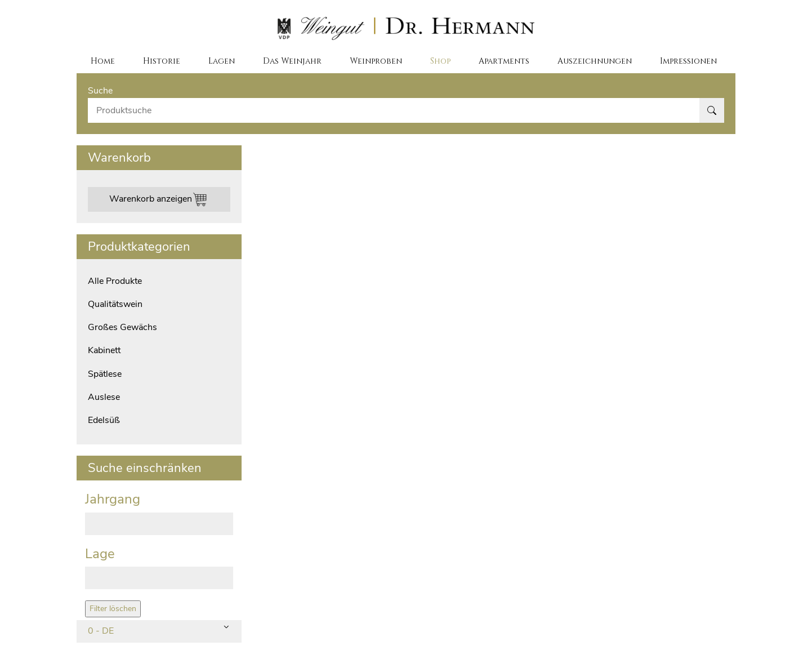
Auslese (104, 397)
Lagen (222, 61)
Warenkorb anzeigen (159, 199)
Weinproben (376, 61)
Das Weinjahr (292, 61)
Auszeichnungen (595, 61)
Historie (162, 61)
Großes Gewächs (122, 327)
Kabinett (104, 350)
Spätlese (105, 374)
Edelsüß (104, 420)
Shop (440, 61)
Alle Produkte (115, 281)
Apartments (504, 61)
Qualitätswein (115, 304)
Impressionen (688, 61)
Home (103, 61)
